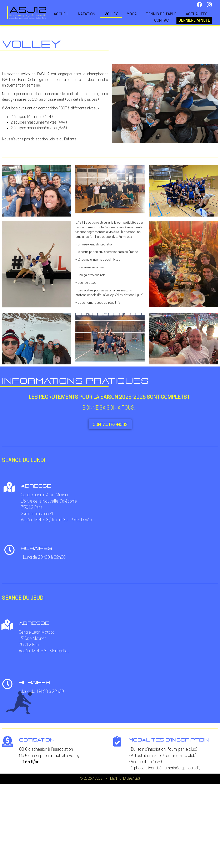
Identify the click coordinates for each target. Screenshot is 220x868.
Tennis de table (161, 14)
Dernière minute (194, 21)
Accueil (61, 14)
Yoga (132, 14)
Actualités (197, 14)
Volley (111, 14)
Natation (87, 14)
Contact (163, 21)
